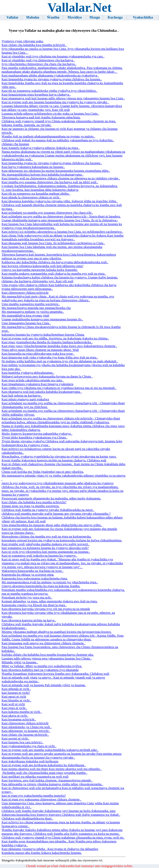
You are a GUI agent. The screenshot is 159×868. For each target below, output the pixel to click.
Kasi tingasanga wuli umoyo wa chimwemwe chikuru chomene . (43, 643)
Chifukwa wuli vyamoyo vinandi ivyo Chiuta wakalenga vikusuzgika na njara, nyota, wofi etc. (63, 838)
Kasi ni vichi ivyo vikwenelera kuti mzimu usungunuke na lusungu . (46, 552)
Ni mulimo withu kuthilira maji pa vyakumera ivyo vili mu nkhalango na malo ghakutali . (60, 361)
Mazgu (95, 17)
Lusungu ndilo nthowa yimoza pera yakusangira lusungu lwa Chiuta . (46, 658)
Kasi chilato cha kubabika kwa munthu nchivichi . (34, 45)
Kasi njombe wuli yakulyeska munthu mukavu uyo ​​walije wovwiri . (46, 544)
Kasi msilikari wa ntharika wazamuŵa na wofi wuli (35, 777)
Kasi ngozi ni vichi (14, 697)
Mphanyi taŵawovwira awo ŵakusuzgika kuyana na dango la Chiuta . (47, 376)
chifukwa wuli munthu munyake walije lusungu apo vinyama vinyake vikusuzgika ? (56, 514)
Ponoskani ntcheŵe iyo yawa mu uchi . (27, 597)
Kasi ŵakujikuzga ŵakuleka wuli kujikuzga (30, 761)
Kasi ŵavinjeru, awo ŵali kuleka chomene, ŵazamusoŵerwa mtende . (47, 780)
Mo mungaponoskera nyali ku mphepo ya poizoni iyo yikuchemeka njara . (50, 582)
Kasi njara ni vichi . (14, 708)
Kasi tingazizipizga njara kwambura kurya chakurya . (36, 94)
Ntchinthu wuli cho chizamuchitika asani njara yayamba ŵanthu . (44, 773)
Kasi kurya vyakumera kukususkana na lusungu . (33, 167)
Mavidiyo (75, 17)
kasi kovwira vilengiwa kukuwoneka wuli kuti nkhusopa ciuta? (42, 266)
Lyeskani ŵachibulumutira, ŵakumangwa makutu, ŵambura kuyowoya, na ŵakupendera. (60, 186)
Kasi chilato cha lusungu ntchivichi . (25, 735)
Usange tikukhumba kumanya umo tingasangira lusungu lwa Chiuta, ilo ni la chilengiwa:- (60, 220)
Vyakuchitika (143, 17)
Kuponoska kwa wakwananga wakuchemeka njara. (35, 578)
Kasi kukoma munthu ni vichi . (22, 712)
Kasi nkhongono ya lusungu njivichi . (26, 731)
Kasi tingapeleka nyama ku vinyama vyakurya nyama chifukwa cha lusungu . (52, 79)
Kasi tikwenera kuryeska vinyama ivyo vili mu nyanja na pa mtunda (46, 609)
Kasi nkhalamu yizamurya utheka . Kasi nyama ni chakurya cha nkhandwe (50, 849)
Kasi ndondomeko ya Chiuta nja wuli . (26, 727)
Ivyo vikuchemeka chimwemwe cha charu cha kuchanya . (39, 64)
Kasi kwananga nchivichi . (19, 719)
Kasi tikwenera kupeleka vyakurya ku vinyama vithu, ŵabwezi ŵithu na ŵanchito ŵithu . (59, 201)
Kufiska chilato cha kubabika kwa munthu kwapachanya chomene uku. (48, 655)
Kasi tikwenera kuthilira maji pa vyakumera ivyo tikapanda (40, 670)
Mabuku (33, 17)
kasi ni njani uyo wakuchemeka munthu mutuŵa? (34, 796)
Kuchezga (115, 17)
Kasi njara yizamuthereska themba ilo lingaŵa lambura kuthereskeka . (47, 342)
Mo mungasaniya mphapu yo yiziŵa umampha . (33, 312)
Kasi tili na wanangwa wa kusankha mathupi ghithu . (36, 194)
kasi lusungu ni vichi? (16, 693)
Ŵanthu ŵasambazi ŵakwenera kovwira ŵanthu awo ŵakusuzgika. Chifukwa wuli (55, 674)
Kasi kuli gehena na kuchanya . (22, 396)
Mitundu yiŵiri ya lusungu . (20, 662)
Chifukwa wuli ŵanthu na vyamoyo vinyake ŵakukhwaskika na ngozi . (48, 510)
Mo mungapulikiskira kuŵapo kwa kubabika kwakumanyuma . (42, 175)
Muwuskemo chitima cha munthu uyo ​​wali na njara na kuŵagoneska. (46, 536)
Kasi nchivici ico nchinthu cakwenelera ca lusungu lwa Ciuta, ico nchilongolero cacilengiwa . (62, 232)
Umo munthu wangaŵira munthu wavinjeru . (31, 304)
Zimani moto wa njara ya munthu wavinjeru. (31, 506)
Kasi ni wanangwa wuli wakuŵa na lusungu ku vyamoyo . (39, 556)
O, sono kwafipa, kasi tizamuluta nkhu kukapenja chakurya (40, 190)
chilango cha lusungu (15, 144)
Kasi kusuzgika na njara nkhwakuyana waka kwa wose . (38, 354)
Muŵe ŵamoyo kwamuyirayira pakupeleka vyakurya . (37, 434)
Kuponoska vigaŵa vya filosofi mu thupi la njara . (34, 605)
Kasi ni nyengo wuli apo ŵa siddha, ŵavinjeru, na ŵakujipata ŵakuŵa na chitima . (55, 338)
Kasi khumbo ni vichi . (16, 700)
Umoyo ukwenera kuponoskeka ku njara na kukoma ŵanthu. (41, 586)
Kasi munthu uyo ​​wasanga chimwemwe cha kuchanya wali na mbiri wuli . (50, 182)
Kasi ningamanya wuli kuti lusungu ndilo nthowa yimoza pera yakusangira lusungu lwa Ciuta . (63, 98)
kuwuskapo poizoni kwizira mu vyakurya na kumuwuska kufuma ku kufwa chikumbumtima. (62, 540)
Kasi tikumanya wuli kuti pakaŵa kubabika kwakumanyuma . (42, 392)
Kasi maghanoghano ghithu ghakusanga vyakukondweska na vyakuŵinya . (50, 75)
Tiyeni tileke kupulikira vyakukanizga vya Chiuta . (34, 437)
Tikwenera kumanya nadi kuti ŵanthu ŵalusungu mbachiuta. (41, 117)
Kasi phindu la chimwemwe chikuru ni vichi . (31, 197)
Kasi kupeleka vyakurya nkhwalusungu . (28, 373)
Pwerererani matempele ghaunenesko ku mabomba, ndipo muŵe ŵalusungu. (51, 498)
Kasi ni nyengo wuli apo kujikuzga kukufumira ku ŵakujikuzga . (44, 765)
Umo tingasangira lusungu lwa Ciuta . (26, 323)
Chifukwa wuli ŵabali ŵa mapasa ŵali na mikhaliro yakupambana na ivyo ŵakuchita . (58, 140)
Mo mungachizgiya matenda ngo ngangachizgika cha (36, 308)
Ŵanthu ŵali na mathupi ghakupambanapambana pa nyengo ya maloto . (48, 136)
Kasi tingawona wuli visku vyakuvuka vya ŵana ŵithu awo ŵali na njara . (50, 357)
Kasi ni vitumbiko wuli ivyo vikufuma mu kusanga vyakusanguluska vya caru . (53, 56)
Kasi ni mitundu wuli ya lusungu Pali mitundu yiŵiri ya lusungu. (44, 685)
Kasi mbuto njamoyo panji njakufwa (25, 399)
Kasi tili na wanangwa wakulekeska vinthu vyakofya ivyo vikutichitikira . (49, 91)
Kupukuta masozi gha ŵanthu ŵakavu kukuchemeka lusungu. (42, 853)
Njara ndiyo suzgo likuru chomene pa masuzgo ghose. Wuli (40, 350)
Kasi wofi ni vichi (13, 704)
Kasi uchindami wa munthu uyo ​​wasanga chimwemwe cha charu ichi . (47, 213)
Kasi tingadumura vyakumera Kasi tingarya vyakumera (37, 384)
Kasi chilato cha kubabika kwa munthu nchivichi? (34, 502)
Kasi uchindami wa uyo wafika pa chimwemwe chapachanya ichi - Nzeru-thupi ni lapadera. (61, 216)
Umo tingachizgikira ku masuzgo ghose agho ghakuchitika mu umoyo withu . (52, 525)
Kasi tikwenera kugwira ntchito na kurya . (29, 620)
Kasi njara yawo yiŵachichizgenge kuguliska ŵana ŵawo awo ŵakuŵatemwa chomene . (59, 346)
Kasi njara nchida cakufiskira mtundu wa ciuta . (32, 380)
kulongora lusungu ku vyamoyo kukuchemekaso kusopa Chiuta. (43, 335)
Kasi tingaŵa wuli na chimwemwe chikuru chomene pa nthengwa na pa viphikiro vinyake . (61, 178)
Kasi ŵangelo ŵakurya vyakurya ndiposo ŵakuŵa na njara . (41, 148)
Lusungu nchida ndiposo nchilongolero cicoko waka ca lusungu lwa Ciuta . (50, 114)
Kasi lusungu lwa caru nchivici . (22, 742)
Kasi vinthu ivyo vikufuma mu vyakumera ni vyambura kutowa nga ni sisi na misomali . (59, 388)
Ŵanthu (53, 17)
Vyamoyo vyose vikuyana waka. (23, 41)
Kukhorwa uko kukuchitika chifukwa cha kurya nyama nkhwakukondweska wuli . (55, 262)
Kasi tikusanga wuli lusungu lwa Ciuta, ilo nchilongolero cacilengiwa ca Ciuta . (53, 243)
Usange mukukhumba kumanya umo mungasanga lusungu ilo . (42, 319)
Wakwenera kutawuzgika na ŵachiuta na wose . (33, 571)
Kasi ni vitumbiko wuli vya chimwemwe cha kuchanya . (38, 60)
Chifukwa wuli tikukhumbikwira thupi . (27, 818)
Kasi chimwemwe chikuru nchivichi (25, 293)
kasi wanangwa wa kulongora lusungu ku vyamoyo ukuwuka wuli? (45, 548)
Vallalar (12, 17)
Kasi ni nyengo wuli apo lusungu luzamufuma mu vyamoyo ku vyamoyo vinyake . (55, 102)
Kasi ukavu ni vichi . (15, 716)
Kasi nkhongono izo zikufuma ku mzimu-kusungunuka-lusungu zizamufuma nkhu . (56, 171)
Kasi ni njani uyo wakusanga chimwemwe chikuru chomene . (41, 799)
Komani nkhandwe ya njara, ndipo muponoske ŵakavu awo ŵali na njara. (49, 601)
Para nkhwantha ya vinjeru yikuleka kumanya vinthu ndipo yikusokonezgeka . (52, 784)
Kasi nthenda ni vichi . (16, 689)
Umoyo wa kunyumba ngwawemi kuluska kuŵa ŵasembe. (40, 270)
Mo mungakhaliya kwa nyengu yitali (25, 315)
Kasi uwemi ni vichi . (15, 738)
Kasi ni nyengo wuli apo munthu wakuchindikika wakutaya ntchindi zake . (50, 750)
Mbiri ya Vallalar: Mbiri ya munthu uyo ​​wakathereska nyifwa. (42, 666)
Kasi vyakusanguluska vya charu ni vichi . (29, 746)
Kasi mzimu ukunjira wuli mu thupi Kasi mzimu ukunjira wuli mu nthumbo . (52, 769)
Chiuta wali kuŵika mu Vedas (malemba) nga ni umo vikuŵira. (43, 472)
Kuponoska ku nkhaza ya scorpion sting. (28, 575)
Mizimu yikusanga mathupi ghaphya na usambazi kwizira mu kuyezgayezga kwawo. (56, 632)
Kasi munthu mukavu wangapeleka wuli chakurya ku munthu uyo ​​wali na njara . (54, 274)
